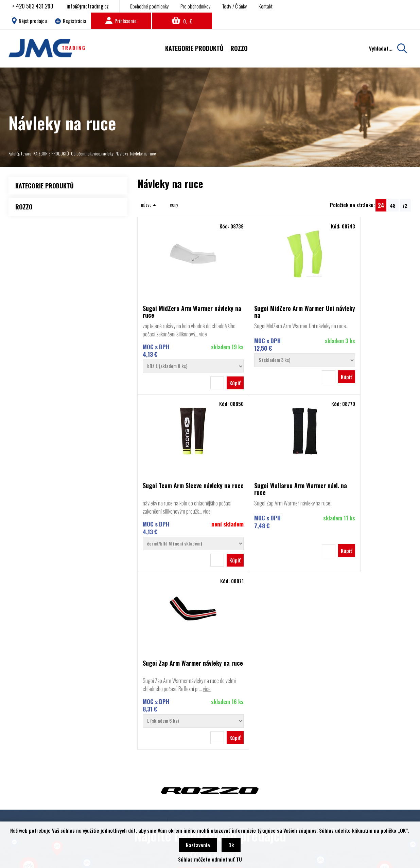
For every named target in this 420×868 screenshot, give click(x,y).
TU (239, 859)
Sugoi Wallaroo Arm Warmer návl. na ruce (179, 497)
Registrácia (71, 21)
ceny (174, 204)
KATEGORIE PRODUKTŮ (51, 153)
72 (405, 205)
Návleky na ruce (143, 153)
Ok (231, 845)
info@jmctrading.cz (88, 6)
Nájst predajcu (29, 21)
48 (393, 205)
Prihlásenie (121, 21)
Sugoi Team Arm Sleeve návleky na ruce (364, 312)
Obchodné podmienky (149, 6)
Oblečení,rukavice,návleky (92, 153)
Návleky (122, 153)
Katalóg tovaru (20, 153)
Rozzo (28, 775)
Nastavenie (198, 845)
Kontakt (266, 6)
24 (381, 205)
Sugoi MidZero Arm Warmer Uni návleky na (274, 312)
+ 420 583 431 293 (32, 6)
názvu (149, 204)
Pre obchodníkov (196, 6)
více (147, 342)
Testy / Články (235, 6)
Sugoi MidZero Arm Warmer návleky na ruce (178, 312)
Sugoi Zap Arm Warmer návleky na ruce (273, 497)
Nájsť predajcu (210, 714)
